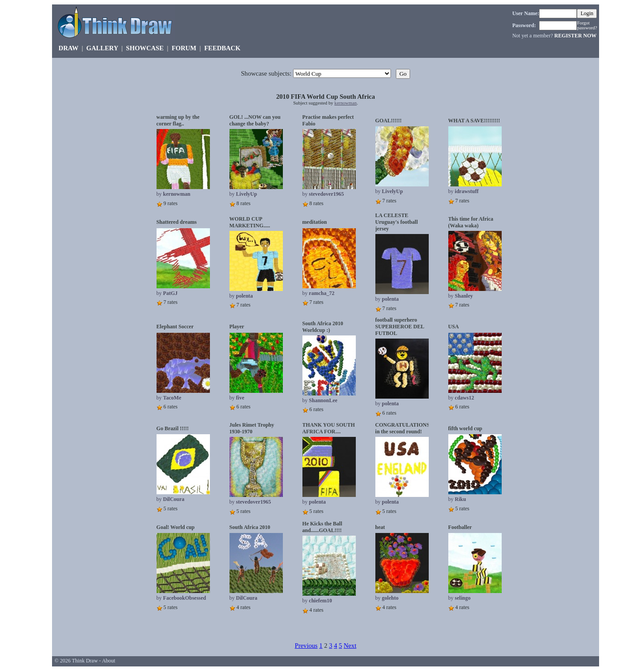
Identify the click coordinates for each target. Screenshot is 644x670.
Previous (306, 646)
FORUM (184, 48)
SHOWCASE (145, 48)
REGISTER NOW (575, 36)
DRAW (69, 48)
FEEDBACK (222, 48)
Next (350, 646)
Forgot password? (587, 25)
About (109, 661)
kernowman (346, 103)
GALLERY (102, 48)
